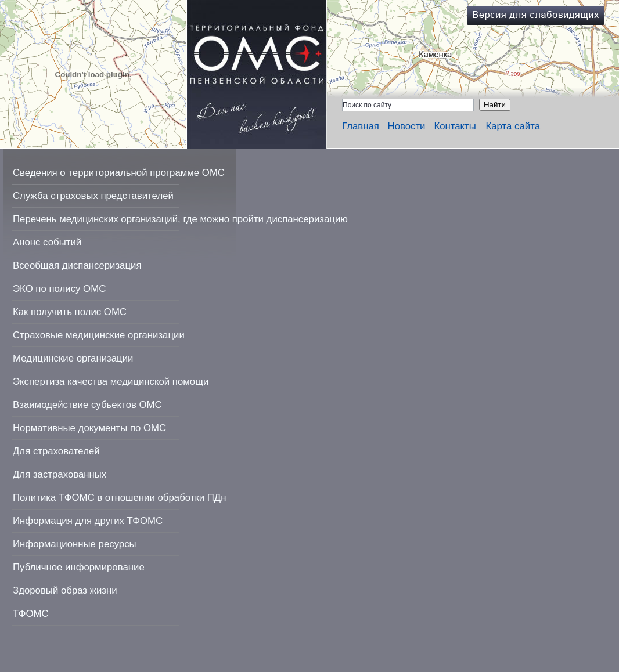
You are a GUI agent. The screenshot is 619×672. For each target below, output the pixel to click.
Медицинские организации (73, 358)
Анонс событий (47, 242)
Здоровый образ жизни (65, 590)
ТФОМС (31, 614)
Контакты (455, 126)
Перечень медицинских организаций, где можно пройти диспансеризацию (180, 219)
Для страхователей (56, 451)
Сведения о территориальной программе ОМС (119, 173)
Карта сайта (513, 126)
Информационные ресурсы (75, 544)
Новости (407, 126)
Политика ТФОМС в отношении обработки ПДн (119, 498)
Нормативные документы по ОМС (89, 428)
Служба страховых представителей (93, 196)
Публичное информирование (79, 567)
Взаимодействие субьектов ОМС (87, 405)
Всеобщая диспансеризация (77, 265)
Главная (361, 126)
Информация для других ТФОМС (88, 521)
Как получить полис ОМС (70, 312)
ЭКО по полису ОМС (59, 289)
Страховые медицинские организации (99, 335)
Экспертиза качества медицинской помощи (111, 382)
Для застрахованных (60, 474)
